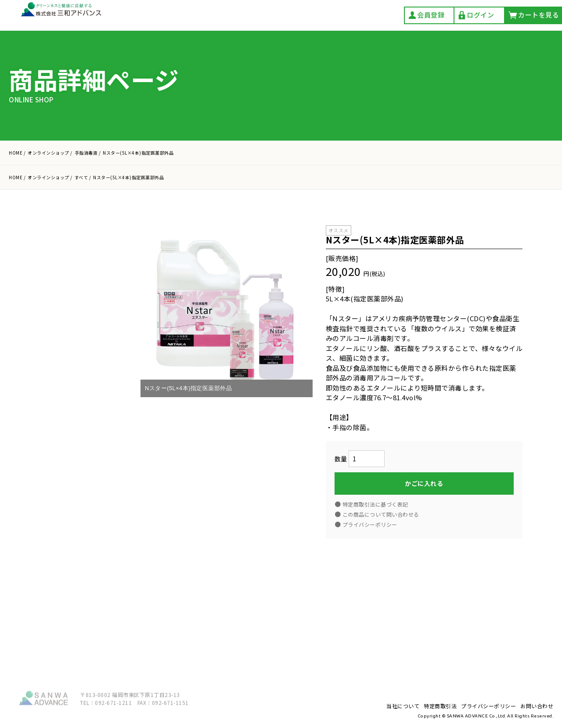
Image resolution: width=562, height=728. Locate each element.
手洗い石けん (69, 399)
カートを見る (84, 318)
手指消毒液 (65, 437)
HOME (16, 153)
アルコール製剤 (72, 418)
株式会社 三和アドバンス (62, 16)
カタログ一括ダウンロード (82, 242)
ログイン (476, 15)
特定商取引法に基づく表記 (375, 505)
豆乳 (55, 533)
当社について (66, 560)
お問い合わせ (66, 613)
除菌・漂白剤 (69, 494)
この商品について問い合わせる (381, 515)
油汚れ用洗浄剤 (72, 476)
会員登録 (426, 15)
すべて (58, 380)
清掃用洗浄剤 (69, 514)
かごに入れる (424, 484)
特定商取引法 (66, 578)
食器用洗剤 (65, 456)
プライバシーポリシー (78, 596)
